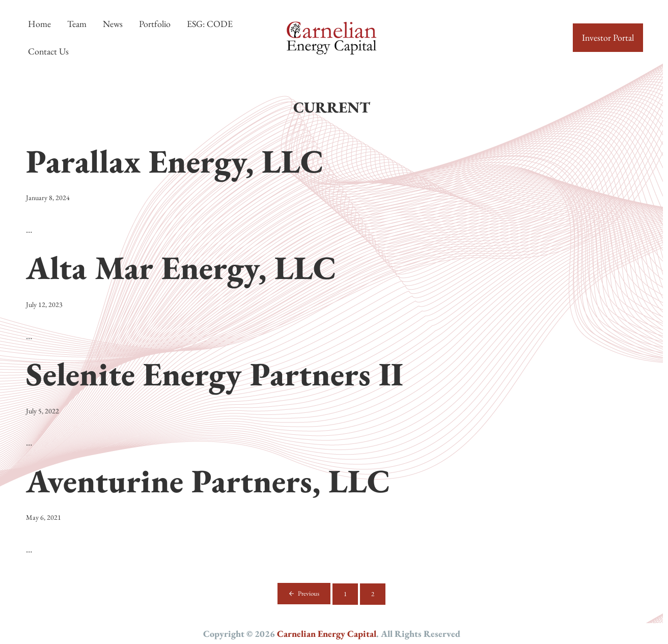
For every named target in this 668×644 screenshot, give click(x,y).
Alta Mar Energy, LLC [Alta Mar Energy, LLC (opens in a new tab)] (181, 267)
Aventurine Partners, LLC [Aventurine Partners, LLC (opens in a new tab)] (208, 481)
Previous (309, 593)
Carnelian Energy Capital (327, 634)
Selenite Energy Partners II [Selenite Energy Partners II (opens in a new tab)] (215, 374)
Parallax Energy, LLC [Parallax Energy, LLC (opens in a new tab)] (175, 161)
